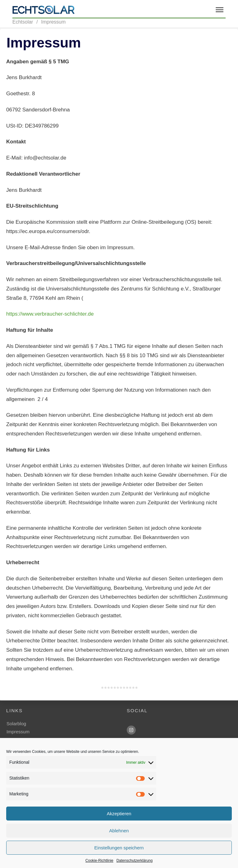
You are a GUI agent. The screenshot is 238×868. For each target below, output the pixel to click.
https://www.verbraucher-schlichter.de (50, 314)
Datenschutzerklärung (135, 861)
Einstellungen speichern (119, 848)
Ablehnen (119, 831)
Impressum (18, 732)
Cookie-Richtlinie (99, 861)
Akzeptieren (119, 814)
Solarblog (16, 724)
